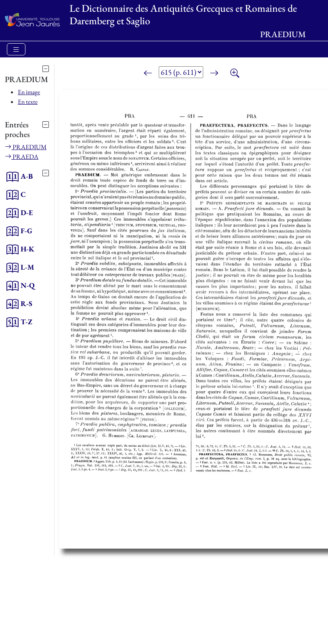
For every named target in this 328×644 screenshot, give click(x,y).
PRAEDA (22, 157)
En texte (28, 102)
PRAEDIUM (26, 147)
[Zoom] (235, 74)
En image (29, 92)
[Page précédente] (148, 74)
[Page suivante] (214, 74)
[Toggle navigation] (16, 50)
